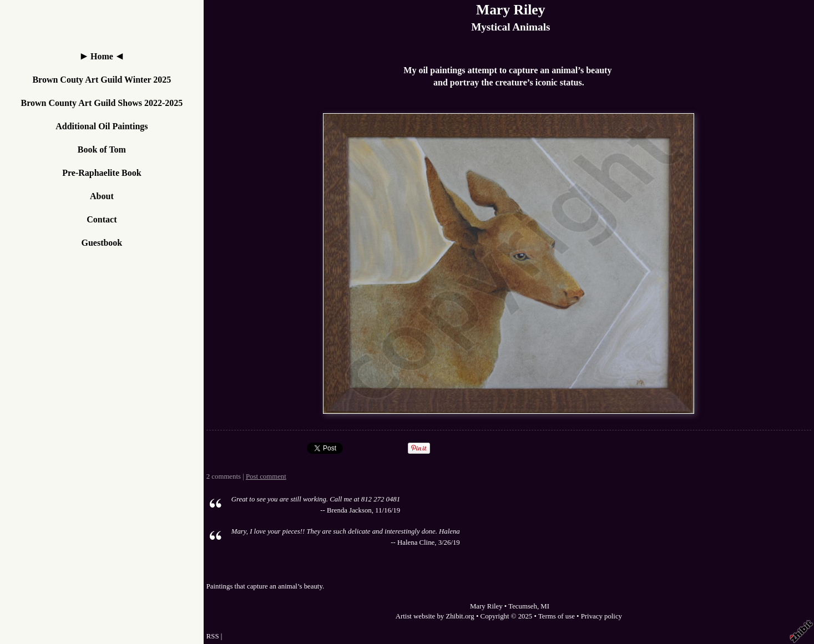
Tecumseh (523, 606)
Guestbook (102, 243)
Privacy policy (601, 616)
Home (102, 56)
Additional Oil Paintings (102, 126)
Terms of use (557, 616)
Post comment (266, 476)
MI (545, 606)
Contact (102, 219)
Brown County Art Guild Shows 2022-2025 (102, 103)
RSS (213, 636)
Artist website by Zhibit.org (435, 616)
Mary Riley (510, 10)
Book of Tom (102, 149)
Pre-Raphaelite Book (102, 173)
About (102, 196)
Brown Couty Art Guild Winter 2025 (102, 80)
